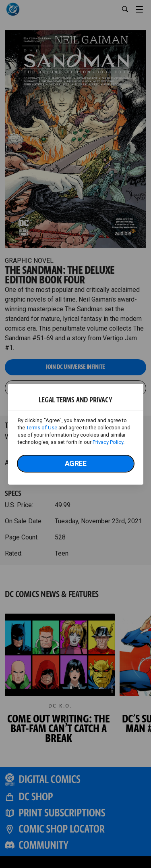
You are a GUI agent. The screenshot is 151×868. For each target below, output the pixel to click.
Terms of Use (42, 428)
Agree (76, 463)
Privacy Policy (108, 442)
